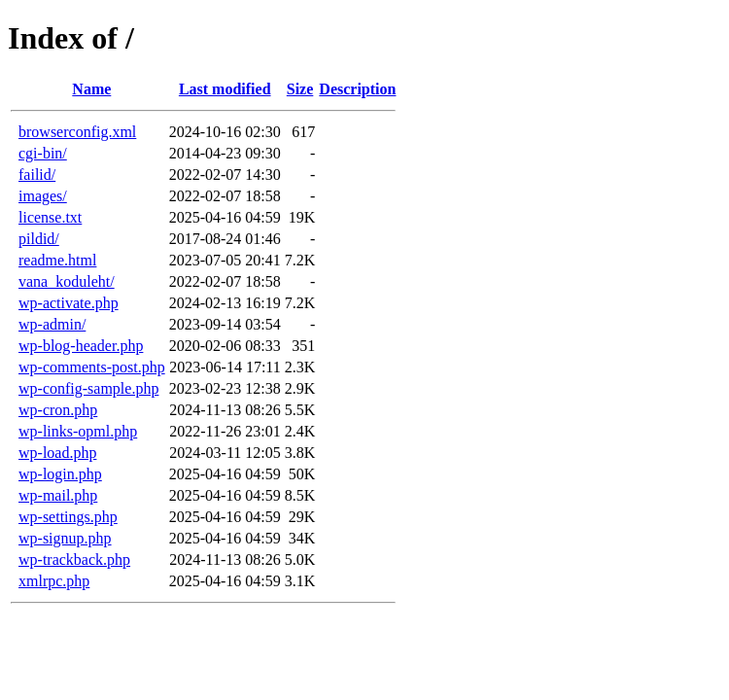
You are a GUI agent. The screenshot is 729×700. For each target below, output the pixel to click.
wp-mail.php (58, 495)
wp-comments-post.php (92, 367)
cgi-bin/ (43, 153)
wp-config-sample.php (88, 388)
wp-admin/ (52, 324)
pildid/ (39, 239)
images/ (43, 196)
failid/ (37, 175)
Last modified (225, 89)
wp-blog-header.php (81, 346)
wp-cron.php (58, 410)
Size (300, 89)
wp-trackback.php (74, 560)
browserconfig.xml (77, 132)
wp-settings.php (68, 517)
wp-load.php (57, 453)
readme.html (57, 260)
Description (357, 89)
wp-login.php (60, 474)
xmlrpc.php (54, 581)
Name (91, 89)
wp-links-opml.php (78, 431)
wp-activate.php (69, 303)
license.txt (50, 217)
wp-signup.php (65, 538)
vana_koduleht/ (67, 281)
